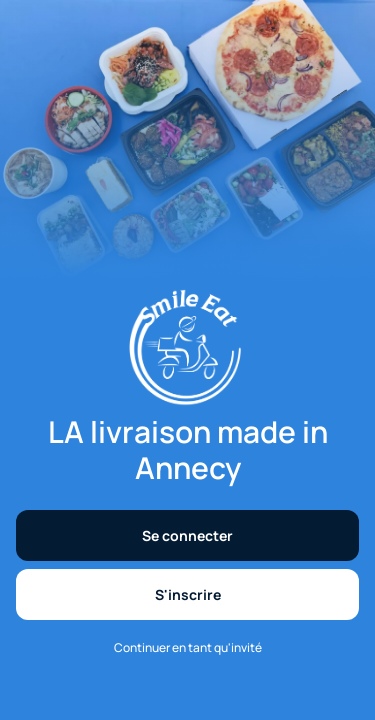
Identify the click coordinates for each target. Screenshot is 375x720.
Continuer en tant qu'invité (188, 648)
